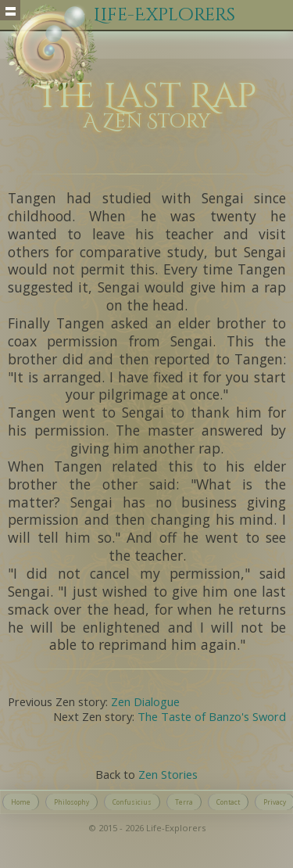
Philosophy (71, 802)
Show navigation (10, 10)
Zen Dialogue (145, 701)
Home (21, 802)
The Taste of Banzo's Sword (212, 716)
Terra (184, 802)
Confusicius (132, 802)
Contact (228, 802)
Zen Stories (168, 774)
